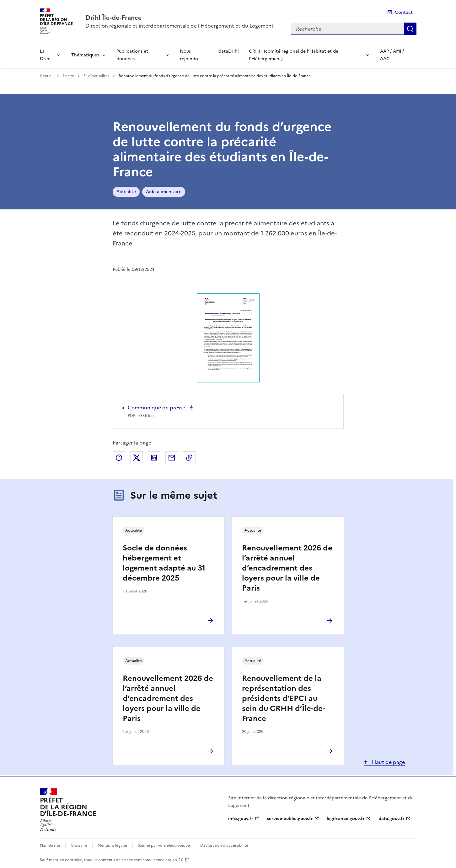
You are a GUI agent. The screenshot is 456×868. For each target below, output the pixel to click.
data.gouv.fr (392, 819)
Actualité (126, 192)
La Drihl (45, 55)
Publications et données (132, 55)
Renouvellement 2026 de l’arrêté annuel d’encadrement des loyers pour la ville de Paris (287, 568)
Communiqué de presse (157, 408)
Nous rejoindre (190, 55)
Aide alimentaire (164, 192)
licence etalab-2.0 (167, 860)
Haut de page (388, 762)
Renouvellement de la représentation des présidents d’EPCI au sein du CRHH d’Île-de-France (283, 698)
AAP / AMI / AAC (392, 55)
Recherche (410, 29)
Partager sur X (137, 458)
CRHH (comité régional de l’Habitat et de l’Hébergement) (294, 55)
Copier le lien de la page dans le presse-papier (189, 458)
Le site (68, 76)
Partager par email (172, 458)
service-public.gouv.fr (290, 819)
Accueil (47, 76)
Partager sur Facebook (119, 458)
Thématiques (85, 55)
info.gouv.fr (241, 819)
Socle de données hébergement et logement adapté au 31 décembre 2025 (164, 563)
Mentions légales (113, 845)
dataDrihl (229, 51)
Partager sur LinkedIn (154, 458)
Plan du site (50, 845)
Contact (404, 12)
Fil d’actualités (96, 76)
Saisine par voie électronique (164, 845)
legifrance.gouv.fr (346, 819)
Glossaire (79, 845)
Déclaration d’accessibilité (224, 845)
